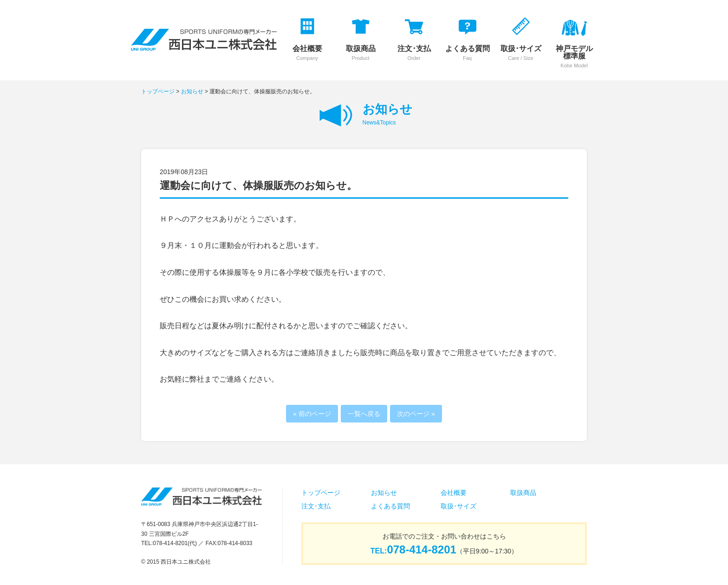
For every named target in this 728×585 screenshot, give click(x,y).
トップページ (158, 91)
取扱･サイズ (458, 506)
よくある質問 (390, 506)
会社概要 (454, 493)
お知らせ (192, 91)
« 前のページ (312, 414)
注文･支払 (316, 506)
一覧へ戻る (364, 414)
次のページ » (416, 414)
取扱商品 (523, 493)
